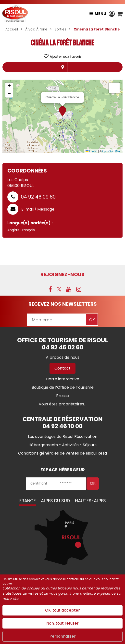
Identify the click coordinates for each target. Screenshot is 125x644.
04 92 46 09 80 (38, 197)
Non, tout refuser (62, 623)
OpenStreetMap (112, 151)
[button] (120, 14)
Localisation (62, 67)
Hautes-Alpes (90, 501)
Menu (100, 14)
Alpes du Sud (55, 501)
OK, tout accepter (62, 610)
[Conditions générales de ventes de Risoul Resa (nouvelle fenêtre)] (62, 453)
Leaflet (91, 151)
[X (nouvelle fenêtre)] (59, 289)
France (28, 501)
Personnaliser (63, 636)
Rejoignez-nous (62, 274)
